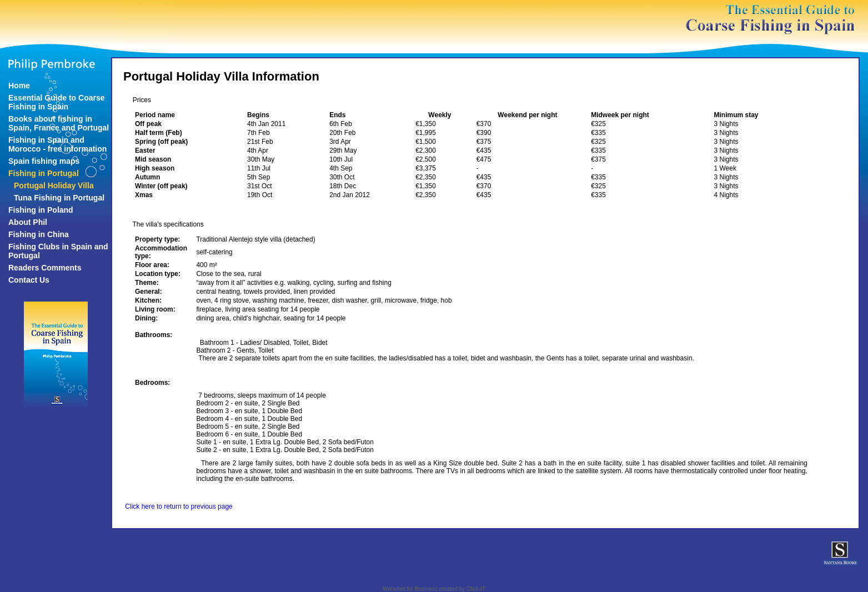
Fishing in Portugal (44, 173)
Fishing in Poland (41, 210)
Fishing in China (39, 234)
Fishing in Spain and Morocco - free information (57, 144)
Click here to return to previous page (179, 506)
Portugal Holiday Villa (54, 185)
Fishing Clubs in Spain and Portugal (58, 251)
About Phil (28, 222)
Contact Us (29, 280)
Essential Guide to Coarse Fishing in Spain (57, 102)
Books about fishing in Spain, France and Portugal (59, 123)
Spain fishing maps (44, 161)
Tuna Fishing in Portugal (59, 198)
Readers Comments (45, 268)
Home (19, 86)
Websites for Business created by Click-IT (434, 589)
